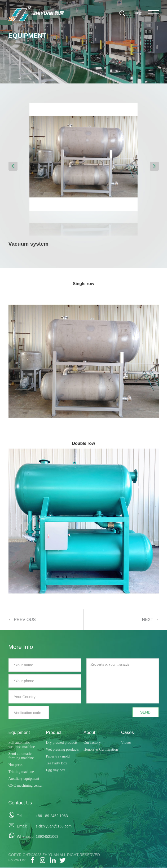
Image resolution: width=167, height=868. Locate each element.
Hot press (16, 765)
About (89, 732)
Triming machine (21, 772)
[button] (13, 166)
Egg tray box (55, 770)
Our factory (92, 743)
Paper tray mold (58, 756)
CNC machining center (26, 785)
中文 (138, 13)
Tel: (20, 816)
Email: (22, 826)
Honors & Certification (101, 749)
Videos (126, 743)
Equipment (19, 732)
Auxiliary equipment (24, 779)
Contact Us (20, 803)
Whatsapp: (24, 836)
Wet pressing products (62, 749)
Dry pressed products (62, 743)
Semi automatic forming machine (21, 756)
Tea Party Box (56, 763)
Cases (128, 732)
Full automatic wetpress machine (22, 745)
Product (54, 732)
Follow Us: (17, 860)
